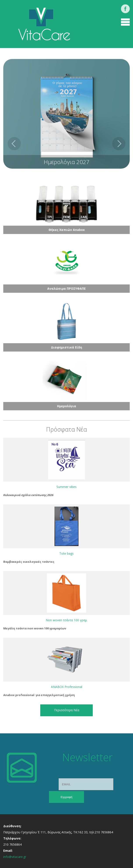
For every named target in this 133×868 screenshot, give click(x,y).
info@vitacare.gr (15, 857)
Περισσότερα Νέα (67, 710)
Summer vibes (66, 487)
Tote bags (66, 553)
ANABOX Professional (67, 687)
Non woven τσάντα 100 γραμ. (67, 620)
